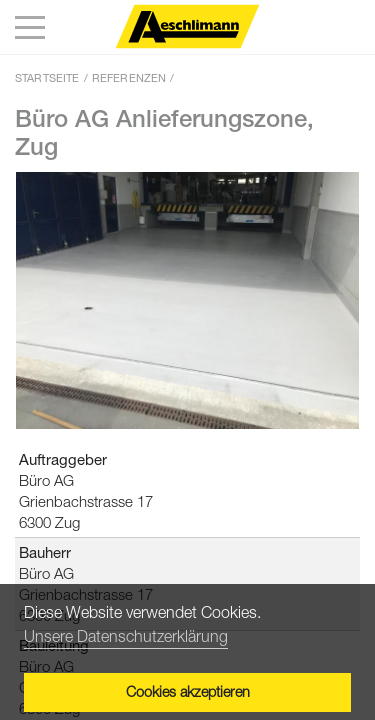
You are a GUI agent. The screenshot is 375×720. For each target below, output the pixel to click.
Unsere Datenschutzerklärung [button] (126, 636)
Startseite (47, 77)
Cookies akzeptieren (188, 691)
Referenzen (129, 77)
